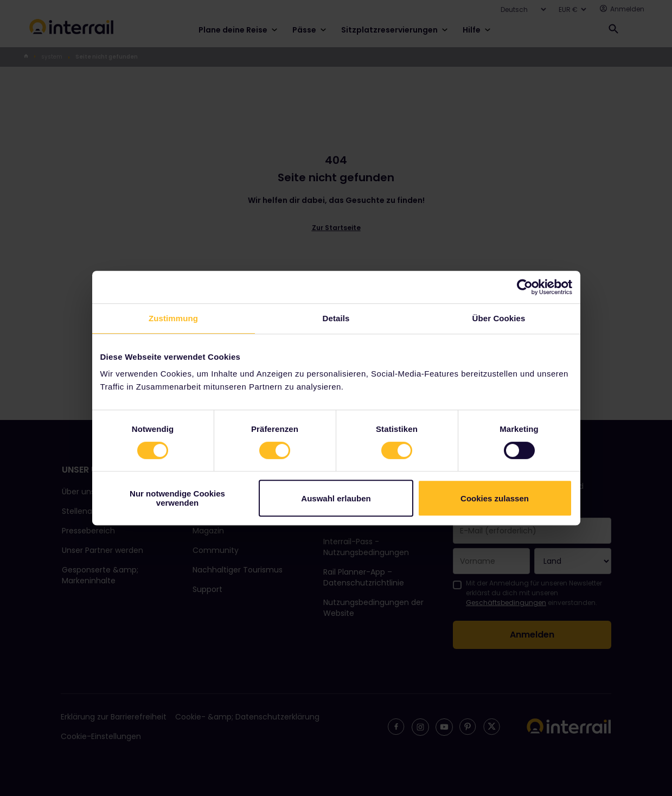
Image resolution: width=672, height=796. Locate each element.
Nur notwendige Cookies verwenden (177, 498)
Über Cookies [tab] (499, 318)
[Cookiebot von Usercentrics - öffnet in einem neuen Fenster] (525, 287)
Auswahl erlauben (336, 498)
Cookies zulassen (495, 498)
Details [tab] (336, 318)
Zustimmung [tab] (173, 318)
